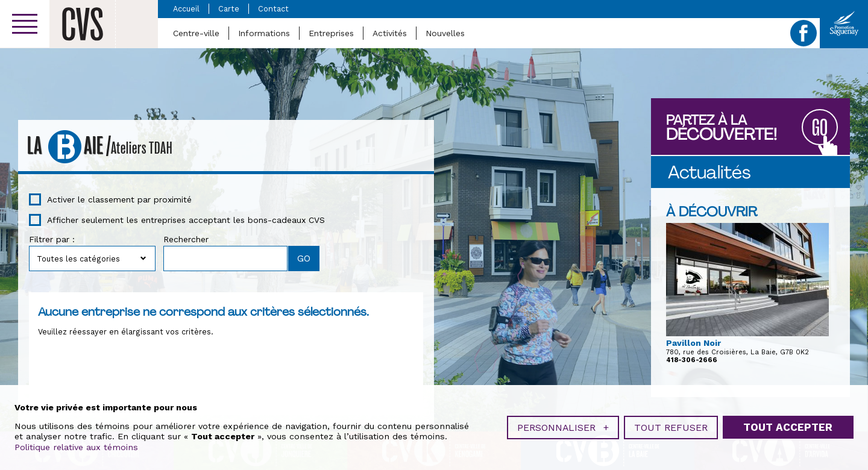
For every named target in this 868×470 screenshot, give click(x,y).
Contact (273, 9)
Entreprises (331, 33)
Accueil (186, 9)
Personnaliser (563, 426)
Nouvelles (445, 33)
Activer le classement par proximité (119, 199)
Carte (229, 9)
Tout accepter (788, 426)
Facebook (804, 33)
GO (820, 128)
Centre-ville (196, 33)
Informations (264, 33)
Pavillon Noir (693, 343)
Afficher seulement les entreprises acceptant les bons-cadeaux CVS (186, 220)
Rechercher (186, 239)
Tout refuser (671, 426)
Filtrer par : (52, 239)
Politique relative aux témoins (76, 446)
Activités (390, 33)
